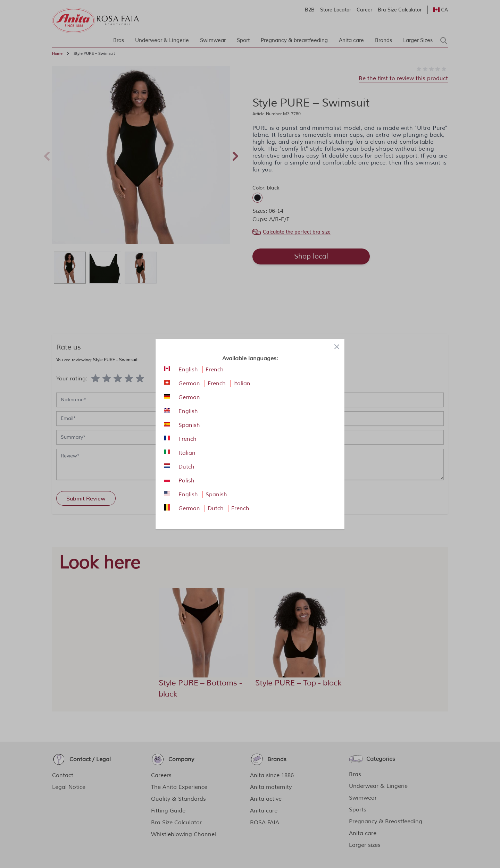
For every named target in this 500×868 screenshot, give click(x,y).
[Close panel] (337, 347)
